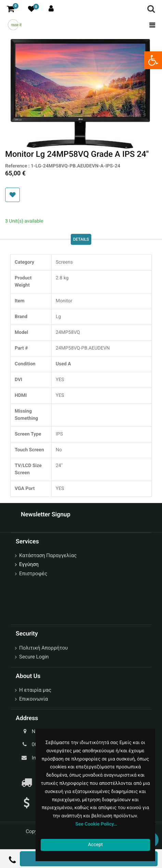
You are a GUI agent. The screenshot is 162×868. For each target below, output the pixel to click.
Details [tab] (81, 239)
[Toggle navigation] (150, 25)
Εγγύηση (29, 564)
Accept (95, 845)
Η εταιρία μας (35, 690)
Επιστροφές (33, 574)
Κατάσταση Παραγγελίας (48, 555)
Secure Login (34, 657)
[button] (12, 195)
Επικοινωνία (33, 699)
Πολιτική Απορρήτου (43, 648)
